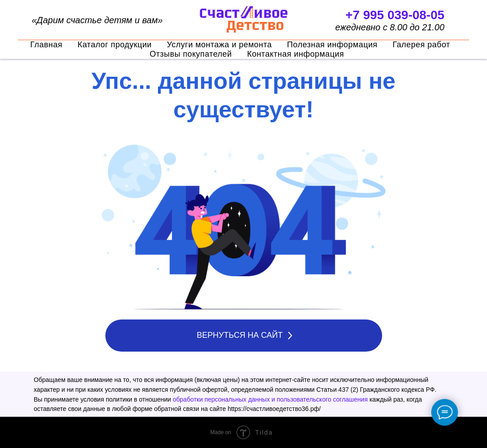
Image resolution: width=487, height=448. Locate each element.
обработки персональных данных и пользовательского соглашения (270, 399)
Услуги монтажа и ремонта (219, 45)
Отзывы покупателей (191, 54)
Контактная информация (295, 54)
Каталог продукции (115, 45)
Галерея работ (422, 45)
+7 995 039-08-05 (395, 15)
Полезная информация (332, 45)
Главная (46, 45)
